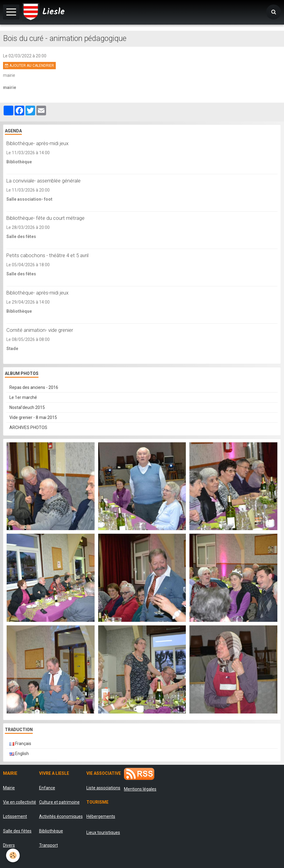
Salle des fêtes (17, 831)
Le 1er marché (23, 397)
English (19, 754)
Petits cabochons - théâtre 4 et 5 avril (47, 255)
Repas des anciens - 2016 (34, 387)
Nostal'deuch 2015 (27, 407)
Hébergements (101, 816)
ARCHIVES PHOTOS (28, 427)
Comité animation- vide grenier (40, 330)
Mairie (9, 788)
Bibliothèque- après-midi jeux (37, 143)
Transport (48, 845)
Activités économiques (61, 816)
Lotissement (15, 816)
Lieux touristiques (103, 832)
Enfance (47, 788)
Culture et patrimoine (59, 802)
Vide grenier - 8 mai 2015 (33, 417)
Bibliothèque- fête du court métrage (45, 218)
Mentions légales (140, 789)
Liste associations (103, 788)
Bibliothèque (51, 831)
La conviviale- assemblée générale (43, 181)
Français (20, 744)
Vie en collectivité (20, 802)
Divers (9, 845)
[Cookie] (13, 855)
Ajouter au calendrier (29, 66)
